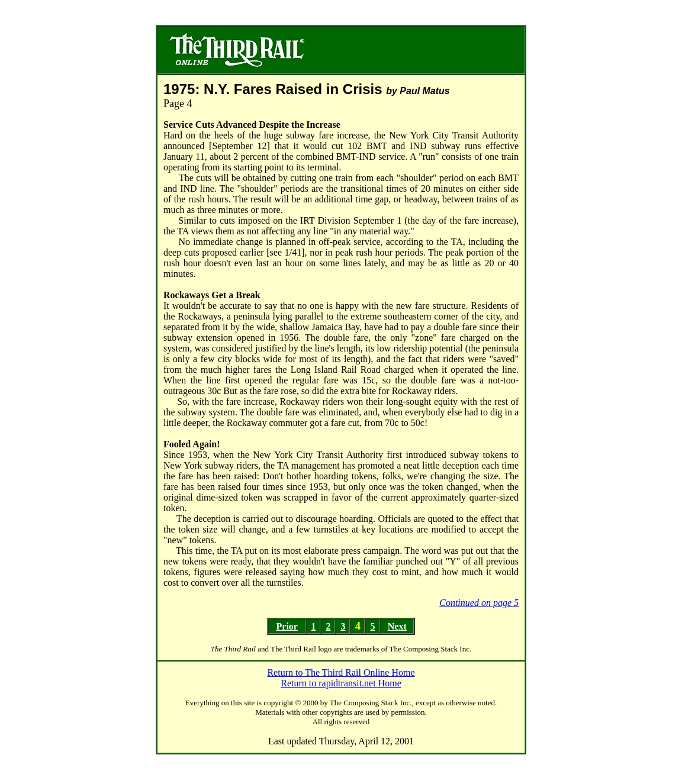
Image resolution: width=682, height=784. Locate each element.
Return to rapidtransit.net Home (341, 683)
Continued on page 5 (479, 603)
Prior (287, 626)
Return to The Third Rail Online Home (341, 672)
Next (397, 626)
